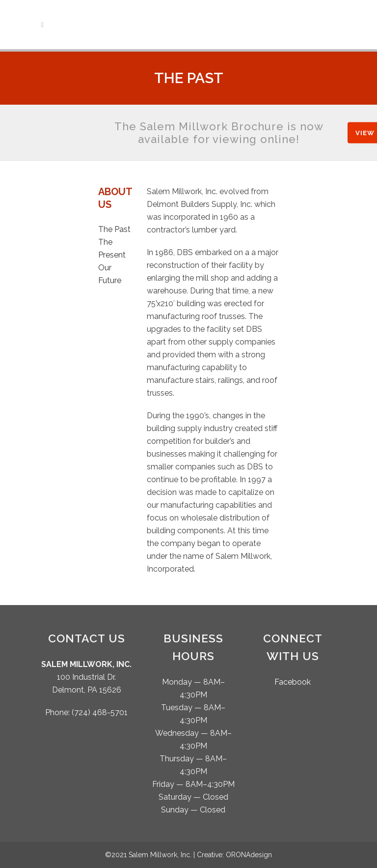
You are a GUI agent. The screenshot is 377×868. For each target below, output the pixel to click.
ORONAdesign (249, 855)
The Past (114, 229)
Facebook (293, 682)
